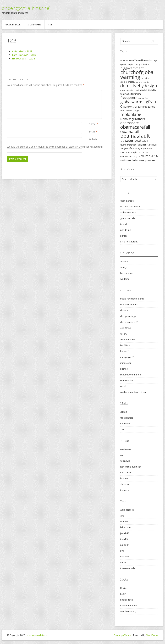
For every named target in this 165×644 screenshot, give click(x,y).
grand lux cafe (128, 218)
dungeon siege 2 (129, 322)
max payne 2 (127, 357)
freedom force (128, 340)
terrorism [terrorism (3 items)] (144, 152)
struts (123, 562)
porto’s (124, 236)
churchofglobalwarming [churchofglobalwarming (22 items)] (137, 74)
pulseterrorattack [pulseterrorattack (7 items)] (134, 140)
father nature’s (128, 212)
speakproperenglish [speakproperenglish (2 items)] (129, 152)
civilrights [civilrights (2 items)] (145, 78)
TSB (50, 24)
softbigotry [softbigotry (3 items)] (138, 148)
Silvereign (34, 24)
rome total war (128, 380)
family (123, 267)
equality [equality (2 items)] (130, 90)
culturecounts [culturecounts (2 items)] (142, 82)
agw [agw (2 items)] (155, 60)
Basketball (13, 24)
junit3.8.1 (125, 545)
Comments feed (129, 606)
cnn (122, 455)
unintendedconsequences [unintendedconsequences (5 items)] (138, 160)
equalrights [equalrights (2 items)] (139, 90)
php (122, 551)
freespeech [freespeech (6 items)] (129, 98)
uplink (123, 386)
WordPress (152, 635)
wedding (125, 279)
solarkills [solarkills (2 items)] (148, 148)
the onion (125, 490)
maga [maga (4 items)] (136, 110)
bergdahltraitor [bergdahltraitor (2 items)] (143, 64)
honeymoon (127, 273)
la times (124, 478)
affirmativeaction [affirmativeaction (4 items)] (143, 60)
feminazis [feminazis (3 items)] (125, 94)
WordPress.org (128, 611)
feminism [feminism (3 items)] (136, 94)
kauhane (125, 424)
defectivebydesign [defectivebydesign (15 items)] (139, 86)
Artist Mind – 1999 (22, 51)
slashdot (125, 484)
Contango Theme (123, 635)
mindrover (126, 363)
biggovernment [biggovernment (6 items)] (132, 68)
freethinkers (127, 418)
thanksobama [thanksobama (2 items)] (126, 157)
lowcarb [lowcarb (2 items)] (129, 111)
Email (92, 132)
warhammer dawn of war (133, 392)
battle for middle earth (132, 299)
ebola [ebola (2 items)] (123, 90)
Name (92, 124)
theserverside (128, 568)
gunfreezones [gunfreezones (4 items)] (146, 107)
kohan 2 (125, 351)
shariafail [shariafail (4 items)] (151, 145)
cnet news (126, 449)
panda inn (126, 230)
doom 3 (124, 310)
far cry (124, 334)
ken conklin (126, 473)
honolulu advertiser (131, 467)
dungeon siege (128, 316)
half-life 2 (125, 345)
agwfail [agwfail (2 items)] (123, 64)
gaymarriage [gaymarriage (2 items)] (144, 98)
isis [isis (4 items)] (122, 110)
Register (125, 588)
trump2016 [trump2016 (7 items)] (149, 156)
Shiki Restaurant (129, 242)
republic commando (131, 375)
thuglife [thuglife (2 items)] (136, 157)
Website (93, 139)
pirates (124, 369)
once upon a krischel (26, 8)
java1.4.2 (125, 533)
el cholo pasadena (130, 207)
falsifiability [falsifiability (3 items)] (150, 90)
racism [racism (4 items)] (141, 145)
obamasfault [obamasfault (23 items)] (135, 136)
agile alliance (127, 510)
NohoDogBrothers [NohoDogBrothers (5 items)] (133, 119)
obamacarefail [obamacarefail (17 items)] (135, 127)
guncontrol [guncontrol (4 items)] (130, 107)
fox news (125, 461)
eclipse (124, 521)
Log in (123, 594)
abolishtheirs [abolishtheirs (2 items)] (126, 60)
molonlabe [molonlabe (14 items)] (131, 114)
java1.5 (124, 539)
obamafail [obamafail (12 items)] (130, 131)
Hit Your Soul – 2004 (23, 59)
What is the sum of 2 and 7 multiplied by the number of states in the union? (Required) (55, 147)
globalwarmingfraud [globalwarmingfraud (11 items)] (138, 104)
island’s (124, 224)
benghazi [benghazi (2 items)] (131, 64)
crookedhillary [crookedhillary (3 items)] (128, 82)
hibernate (125, 527)
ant (122, 516)
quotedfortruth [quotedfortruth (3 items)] (128, 145)
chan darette (127, 201)
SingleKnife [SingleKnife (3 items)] (126, 148)
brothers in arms (129, 304)
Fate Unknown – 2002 (24, 55)
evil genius (126, 328)
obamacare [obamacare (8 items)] (130, 123)
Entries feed (127, 600)
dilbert (124, 412)
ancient (124, 261)
